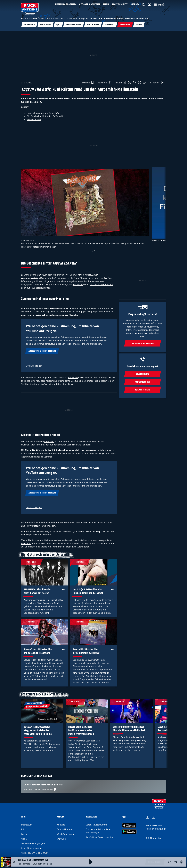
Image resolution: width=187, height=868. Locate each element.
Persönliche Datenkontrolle (99, 837)
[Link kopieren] (145, 83)
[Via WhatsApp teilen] (140, 83)
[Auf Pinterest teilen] (134, 83)
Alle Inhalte (29, 25)
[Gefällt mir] (104, 83)
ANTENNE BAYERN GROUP (34, 853)
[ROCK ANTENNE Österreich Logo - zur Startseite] (30, 9)
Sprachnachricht (143, 390)
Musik (106, 5)
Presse (24, 834)
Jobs (23, 829)
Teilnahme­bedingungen (33, 843)
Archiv (24, 839)
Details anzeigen (34, 366)
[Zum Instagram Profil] (153, 817)
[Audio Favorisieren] (14, 862)
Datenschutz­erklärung (97, 825)
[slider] (93, 210)
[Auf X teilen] (129, 83)
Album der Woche (74, 25)
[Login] (149, 5)
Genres (139, 25)
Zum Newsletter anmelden (143, 344)
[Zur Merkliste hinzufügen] (88, 83)
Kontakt (61, 825)
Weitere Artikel (34, 119)
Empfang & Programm (66, 5)
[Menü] (159, 5)
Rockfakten (125, 25)
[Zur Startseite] (159, 808)
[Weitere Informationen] (182, 862)
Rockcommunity (120, 5)
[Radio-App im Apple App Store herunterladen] (129, 825)
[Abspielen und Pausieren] (91, 862)
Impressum (27, 825)
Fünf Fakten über (43, 113)
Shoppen (135, 5)
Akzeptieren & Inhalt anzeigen (42, 351)
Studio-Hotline (64, 829)
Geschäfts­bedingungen (33, 848)
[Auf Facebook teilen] (124, 83)
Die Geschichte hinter (45, 116)
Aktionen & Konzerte (90, 5)
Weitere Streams (155, 862)
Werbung (61, 839)
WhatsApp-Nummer (67, 834)
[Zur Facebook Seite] (148, 817)
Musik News (46, 25)
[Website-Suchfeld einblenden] (143, 5)
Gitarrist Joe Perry (64, 384)
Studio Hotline (143, 374)
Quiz (58, 25)
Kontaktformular (143, 382)
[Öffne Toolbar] (163, 83)
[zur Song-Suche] (176, 862)
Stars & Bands (93, 25)
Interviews (110, 25)
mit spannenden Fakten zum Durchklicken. (69, 547)
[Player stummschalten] (170, 862)
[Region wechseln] (156, 827)
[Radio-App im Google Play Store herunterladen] (129, 832)
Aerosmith (78, 284)
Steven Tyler (63, 275)
